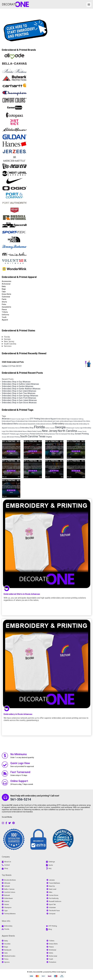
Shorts (4, 302)
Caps (4, 292)
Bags (4, 289)
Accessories (7, 281)
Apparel (5, 320)
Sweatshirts (6, 307)
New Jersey (9, 341)
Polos (4, 304)
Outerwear (6, 297)
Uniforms (5, 315)
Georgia (7, 339)
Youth (4, 317)
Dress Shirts (6, 294)
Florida (7, 337)
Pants (4, 299)
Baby (4, 286)
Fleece (4, 310)
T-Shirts (5, 312)
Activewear (6, 284)
